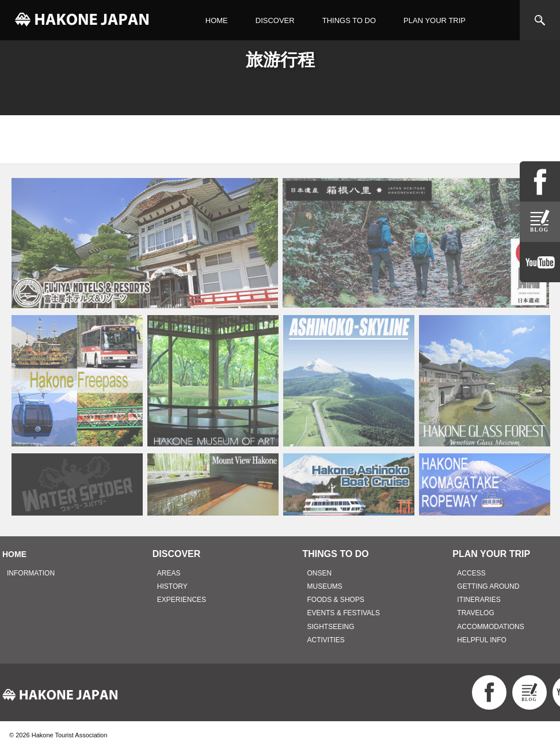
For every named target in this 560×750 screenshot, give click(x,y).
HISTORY (172, 586)
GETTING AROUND (488, 586)
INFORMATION (31, 573)
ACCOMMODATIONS (490, 627)
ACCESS (471, 573)
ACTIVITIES (326, 640)
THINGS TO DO (349, 20)
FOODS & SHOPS (336, 600)
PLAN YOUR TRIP (435, 20)
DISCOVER (275, 20)
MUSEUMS (325, 586)
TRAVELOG (475, 613)
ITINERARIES (479, 600)
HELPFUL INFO (482, 640)
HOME (217, 20)
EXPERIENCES (182, 600)
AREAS (169, 573)
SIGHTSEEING (331, 627)
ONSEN (320, 573)
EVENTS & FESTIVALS (344, 613)
